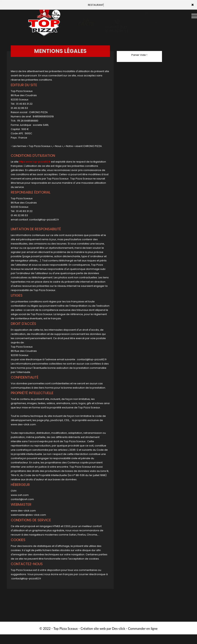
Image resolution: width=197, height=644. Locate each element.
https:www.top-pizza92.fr (35, 162)
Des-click (119, 629)
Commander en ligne (143, 629)
